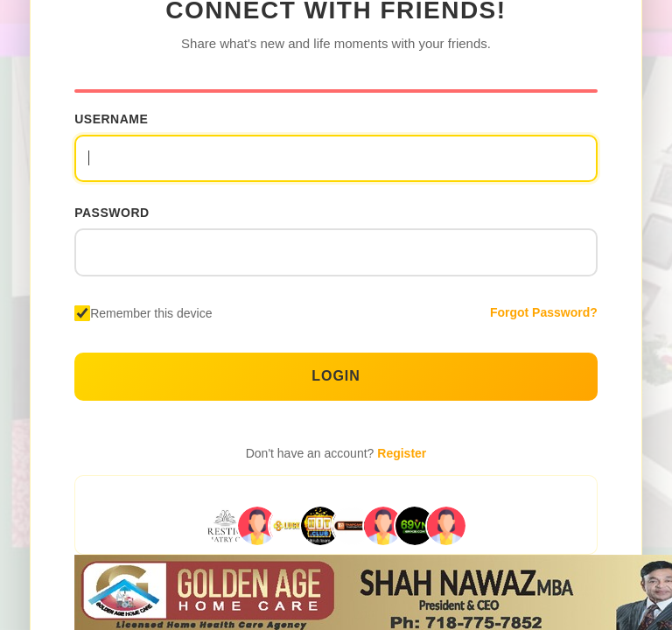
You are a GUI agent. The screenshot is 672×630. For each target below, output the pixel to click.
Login (336, 376)
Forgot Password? (544, 312)
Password (112, 213)
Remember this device (151, 313)
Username (111, 119)
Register (402, 453)
